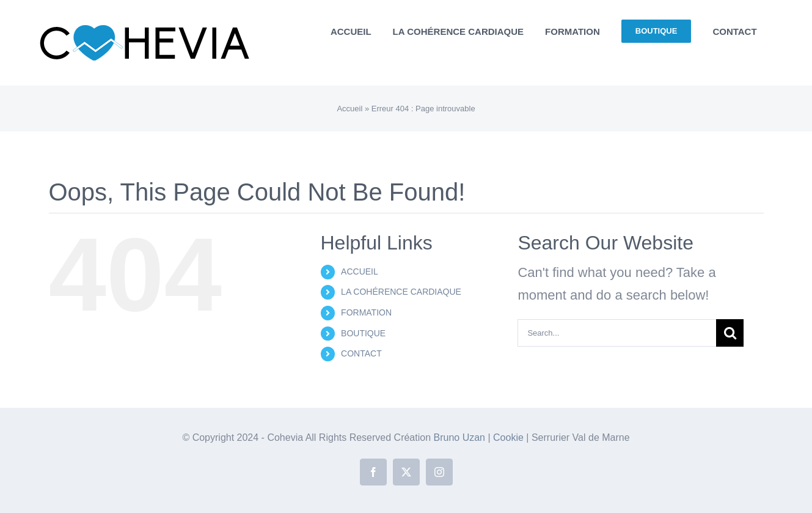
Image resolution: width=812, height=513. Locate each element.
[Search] (730, 333)
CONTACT (361, 353)
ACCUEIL (360, 271)
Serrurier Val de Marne (581, 437)
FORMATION (366, 312)
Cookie (510, 437)
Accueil (349, 109)
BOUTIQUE (363, 333)
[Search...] (617, 333)
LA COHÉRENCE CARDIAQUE (401, 292)
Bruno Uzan (461, 437)
